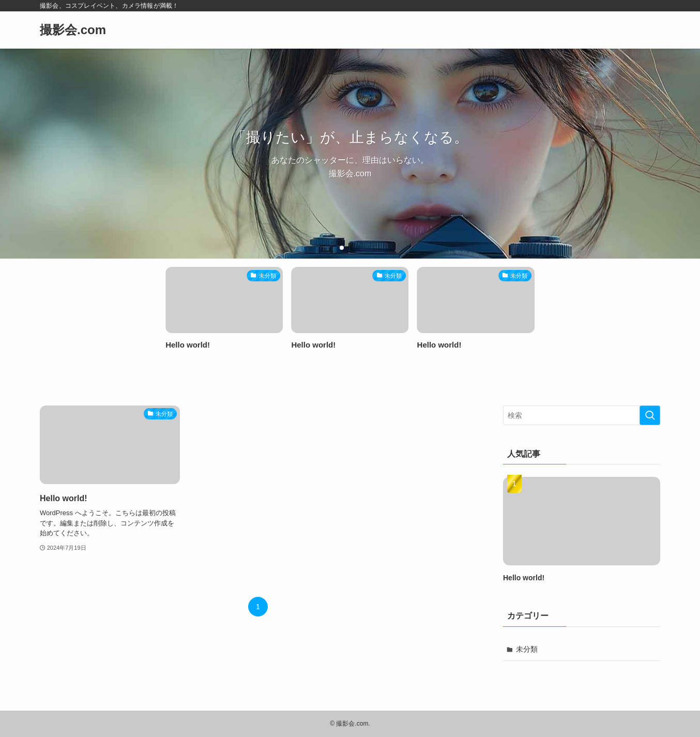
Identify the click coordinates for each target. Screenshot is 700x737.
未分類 (527, 649)
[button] (342, 248)
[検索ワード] (582, 415)
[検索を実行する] (650, 415)
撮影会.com (73, 30)
